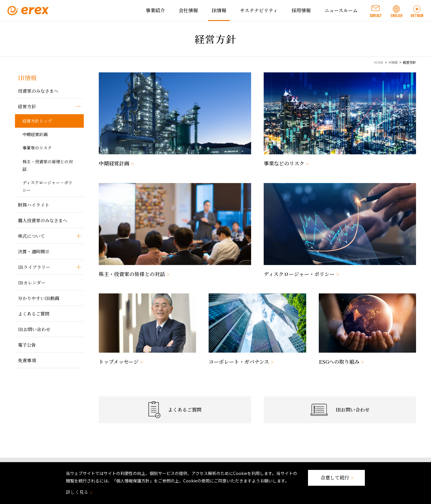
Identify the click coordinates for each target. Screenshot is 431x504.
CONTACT (376, 16)
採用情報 (301, 10)
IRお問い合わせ (34, 329)
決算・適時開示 (34, 251)
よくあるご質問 (34, 314)
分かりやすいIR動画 (39, 298)
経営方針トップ (37, 121)
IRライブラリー (34, 267)
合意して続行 (336, 478)
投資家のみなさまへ (38, 91)
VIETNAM (417, 16)
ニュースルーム (341, 10)
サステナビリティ (259, 10)
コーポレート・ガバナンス (240, 361)
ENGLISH (396, 16)
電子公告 (27, 345)
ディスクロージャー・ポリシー (47, 186)
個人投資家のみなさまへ (43, 220)
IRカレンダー (32, 283)
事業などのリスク (286, 163)
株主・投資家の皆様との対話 (48, 165)
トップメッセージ (120, 361)
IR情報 (219, 10)
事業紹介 (155, 10)
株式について (31, 236)
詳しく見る (79, 492)
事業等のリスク (37, 148)
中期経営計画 (35, 134)
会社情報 (188, 10)
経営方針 (27, 106)
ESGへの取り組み (341, 361)
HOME (379, 62)
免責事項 (27, 360)
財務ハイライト (34, 205)
